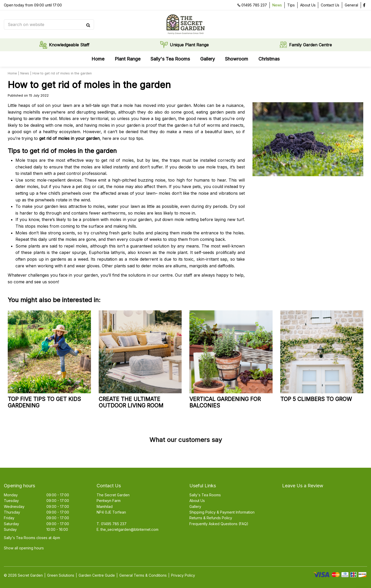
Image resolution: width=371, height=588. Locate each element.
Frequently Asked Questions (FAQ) (219, 524)
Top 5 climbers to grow (316, 399)
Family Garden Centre (310, 45)
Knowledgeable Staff (69, 45)
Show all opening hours (24, 548)
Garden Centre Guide (97, 575)
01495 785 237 (254, 5)
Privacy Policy (183, 575)
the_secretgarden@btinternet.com (129, 529)
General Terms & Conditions (143, 575)
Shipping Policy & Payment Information (222, 512)
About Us (197, 501)
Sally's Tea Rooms (205, 495)
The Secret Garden (113, 495)
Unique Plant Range (189, 45)
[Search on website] (46, 24)
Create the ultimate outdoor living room (131, 402)
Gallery (195, 506)
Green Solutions (61, 575)
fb (364, 5)
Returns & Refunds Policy (211, 518)
